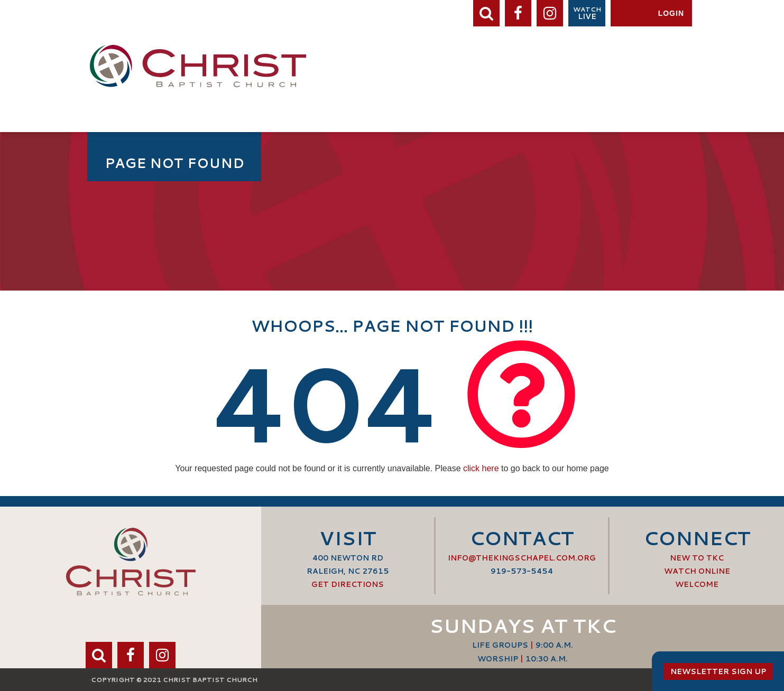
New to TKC (697, 558)
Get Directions (348, 584)
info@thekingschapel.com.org (522, 558)
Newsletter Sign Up (718, 671)
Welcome (697, 584)
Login (671, 13)
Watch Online (697, 571)
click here (481, 468)
